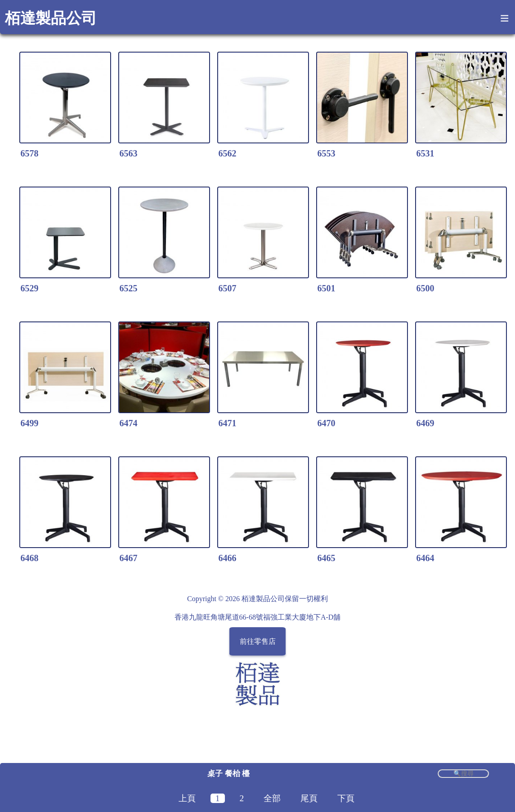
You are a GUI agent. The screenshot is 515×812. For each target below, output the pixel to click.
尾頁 (309, 798)
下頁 (346, 798)
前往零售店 (258, 641)
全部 (272, 798)
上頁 (187, 798)
